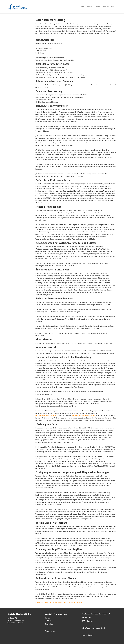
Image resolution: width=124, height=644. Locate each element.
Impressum (49, 620)
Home (83, 4)
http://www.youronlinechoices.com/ (83, 416)
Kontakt (47, 618)
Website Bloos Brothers (15, 623)
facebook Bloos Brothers (16, 620)
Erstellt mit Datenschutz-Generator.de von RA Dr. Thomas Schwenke (59, 602)
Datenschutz (49, 624)
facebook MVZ (12, 618)
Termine (98, 4)
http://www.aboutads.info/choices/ (47, 416)
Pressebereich (50, 631)
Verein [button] (90, 4)
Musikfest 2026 (108, 4)
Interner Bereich (88, 635)
